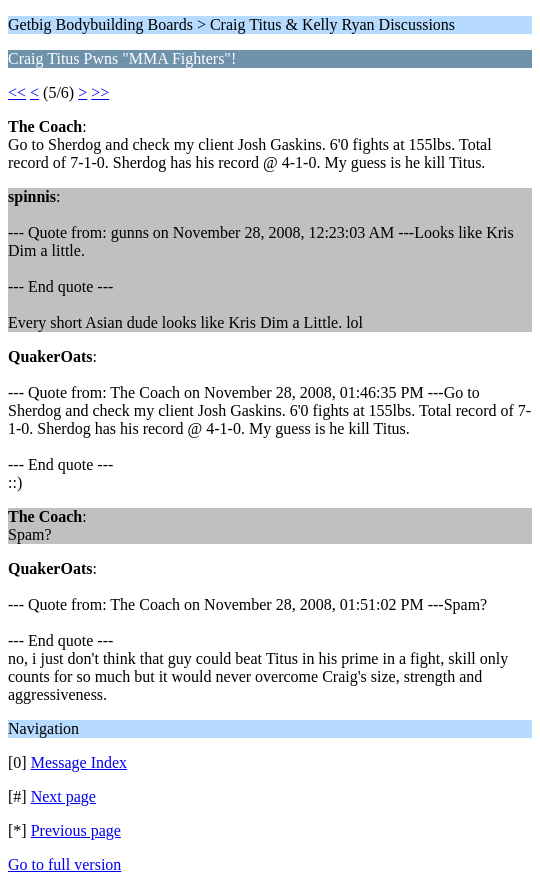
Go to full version (64, 864)
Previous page (76, 830)
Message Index (79, 762)
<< (17, 92)
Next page (63, 796)
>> (100, 92)
